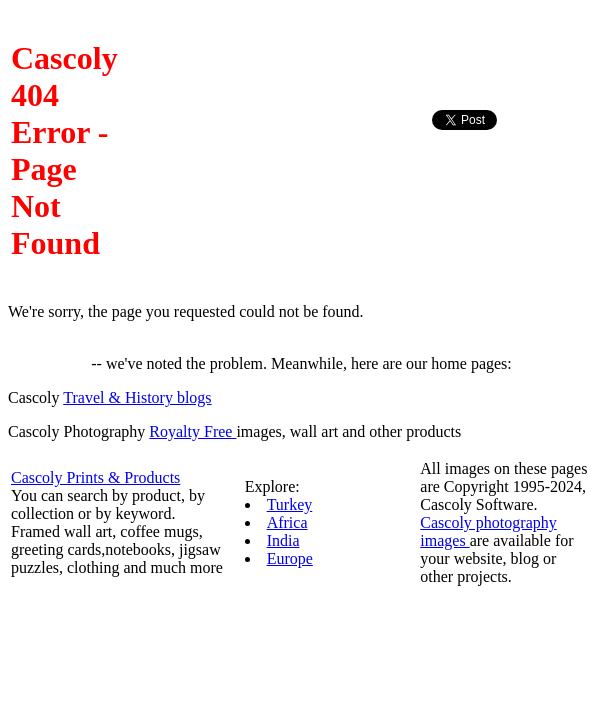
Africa (287, 522)
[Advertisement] (512, 179)
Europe (290, 558)
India (283, 540)
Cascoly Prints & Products (95, 477)
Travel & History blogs (137, 397)
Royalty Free (192, 431)
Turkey (290, 504)
